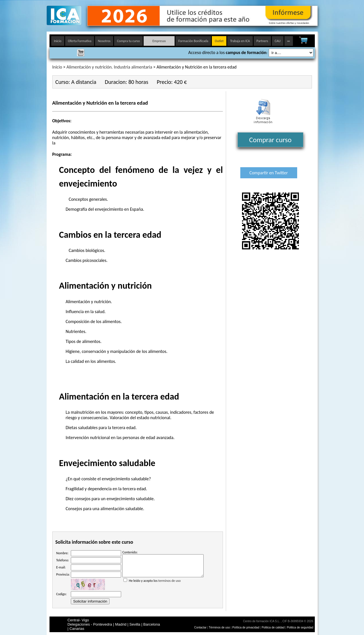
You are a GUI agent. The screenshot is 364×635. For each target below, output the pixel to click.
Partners (262, 41)
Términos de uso (219, 627)
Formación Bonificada (193, 41)
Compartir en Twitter (269, 173)
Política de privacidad (246, 627)
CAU (278, 41)
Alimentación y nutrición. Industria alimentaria (109, 67)
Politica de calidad (273, 627)
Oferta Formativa (80, 41)
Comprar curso (270, 140)
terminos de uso (170, 585)
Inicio (58, 41)
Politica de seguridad (300, 627)
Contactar (200, 627)
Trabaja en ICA (240, 41)
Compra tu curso (128, 41)
